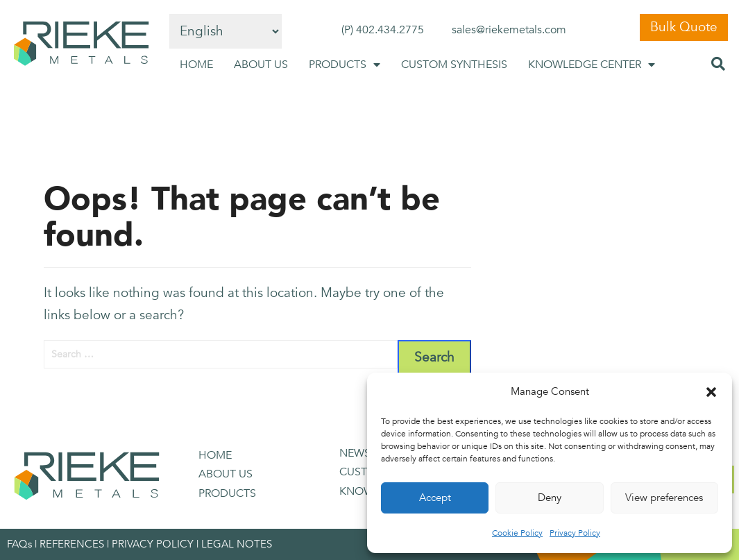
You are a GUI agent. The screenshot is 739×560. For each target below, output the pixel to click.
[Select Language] (226, 31)
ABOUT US (261, 65)
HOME (196, 65)
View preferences (664, 498)
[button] (711, 392)
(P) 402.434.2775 (383, 30)
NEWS (355, 453)
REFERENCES (72, 544)
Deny (550, 498)
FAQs (19, 544)
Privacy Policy (575, 533)
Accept (435, 498)
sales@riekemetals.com (509, 30)
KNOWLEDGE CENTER (592, 65)
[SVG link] (81, 44)
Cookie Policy (517, 533)
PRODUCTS (345, 65)
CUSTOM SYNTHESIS (454, 65)
